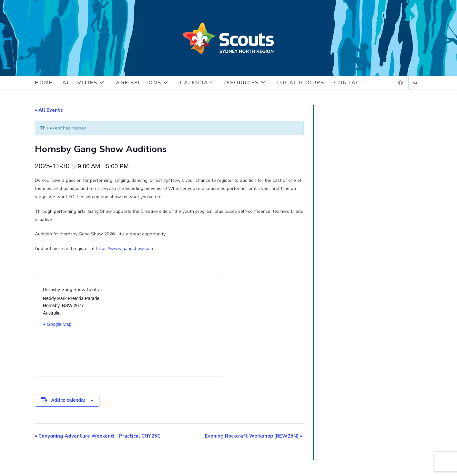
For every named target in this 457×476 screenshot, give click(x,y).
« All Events (49, 110)
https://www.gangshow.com (124, 248)
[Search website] (415, 83)
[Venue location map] (171, 327)
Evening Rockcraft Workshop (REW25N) (254, 436)
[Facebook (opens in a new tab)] (401, 83)
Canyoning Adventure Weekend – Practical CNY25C (98, 436)
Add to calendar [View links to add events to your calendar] (68, 400)
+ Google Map (57, 324)
